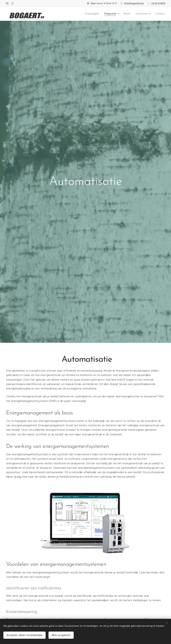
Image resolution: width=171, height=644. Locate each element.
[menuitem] (95, 14)
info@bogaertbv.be (134, 3)
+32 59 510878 (158, 3)
